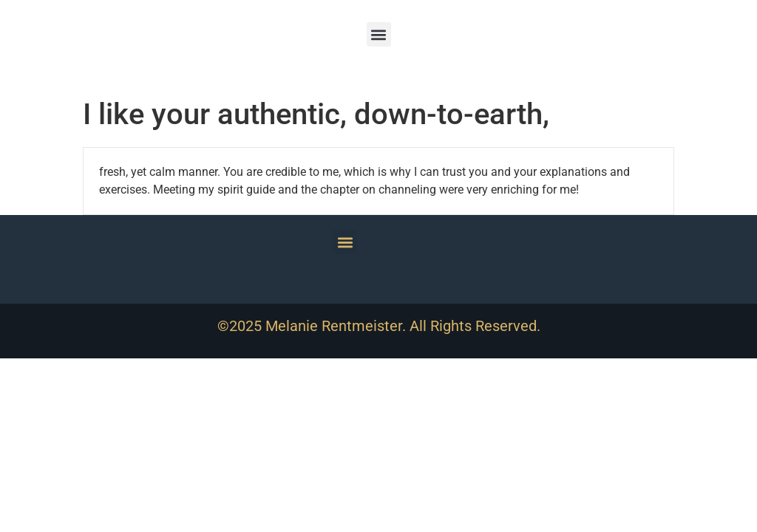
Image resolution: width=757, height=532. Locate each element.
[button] (379, 34)
